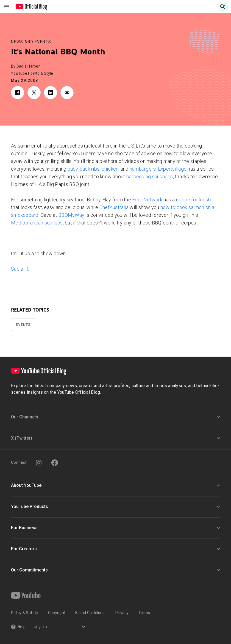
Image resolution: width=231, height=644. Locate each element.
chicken (110, 169)
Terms (144, 613)
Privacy (122, 613)
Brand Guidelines (90, 613)
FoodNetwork (147, 200)
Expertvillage (172, 169)
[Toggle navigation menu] (7, 7)
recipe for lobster (195, 200)
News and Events (31, 42)
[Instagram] (39, 463)
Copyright (57, 613)
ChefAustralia (114, 207)
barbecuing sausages (150, 177)
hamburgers (143, 169)
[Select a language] (59, 627)
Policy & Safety (25, 613)
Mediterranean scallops (37, 223)
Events (23, 325)
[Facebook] (55, 463)
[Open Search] (223, 7)
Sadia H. (20, 269)
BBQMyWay (71, 215)
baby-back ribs (84, 169)
